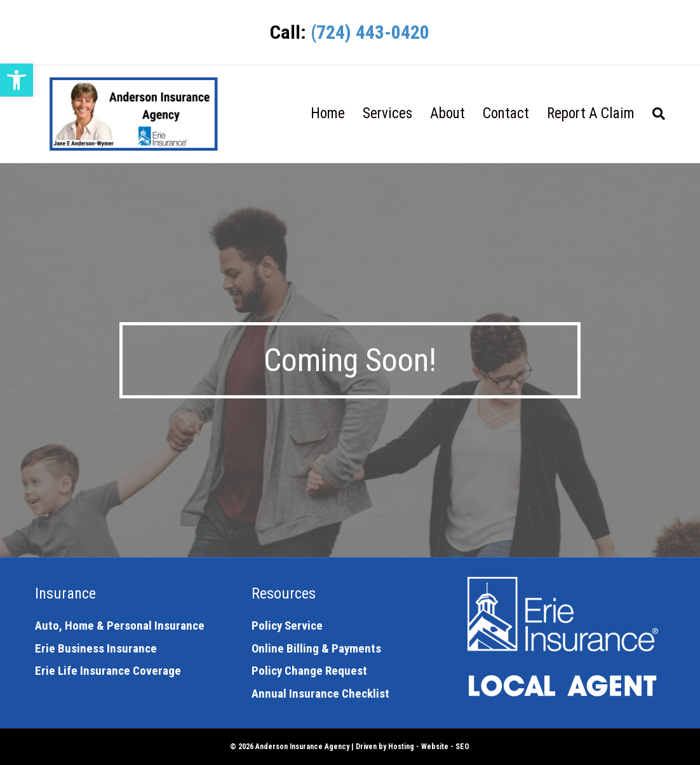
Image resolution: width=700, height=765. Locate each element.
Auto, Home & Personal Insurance (120, 626)
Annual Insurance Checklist (320, 694)
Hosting (401, 747)
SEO (462, 747)
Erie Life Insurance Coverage (108, 671)
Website (435, 747)
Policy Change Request (309, 671)
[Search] (654, 114)
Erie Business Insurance (96, 648)
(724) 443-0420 (370, 32)
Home (328, 113)
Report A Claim (591, 113)
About (448, 113)
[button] (17, 80)
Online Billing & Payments (316, 648)
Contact (506, 113)
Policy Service (287, 626)
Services (387, 113)
